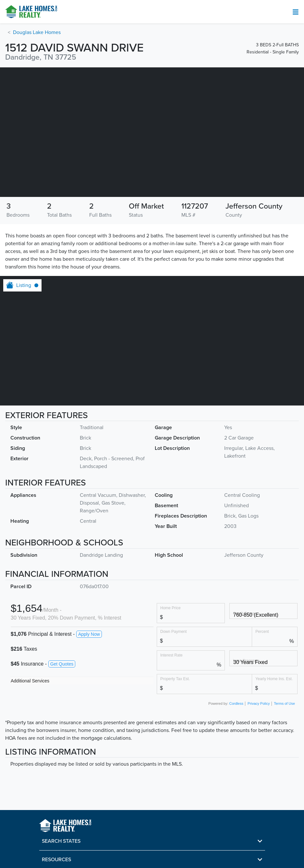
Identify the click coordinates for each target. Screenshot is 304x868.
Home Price (170, 608)
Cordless (236, 703)
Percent (262, 631)
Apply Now (89, 634)
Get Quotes (62, 664)
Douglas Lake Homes (37, 32)
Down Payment (173, 631)
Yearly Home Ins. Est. (274, 679)
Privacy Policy (259, 703)
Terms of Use (284, 703)
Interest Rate (171, 655)
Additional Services (30, 681)
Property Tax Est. (175, 679)
